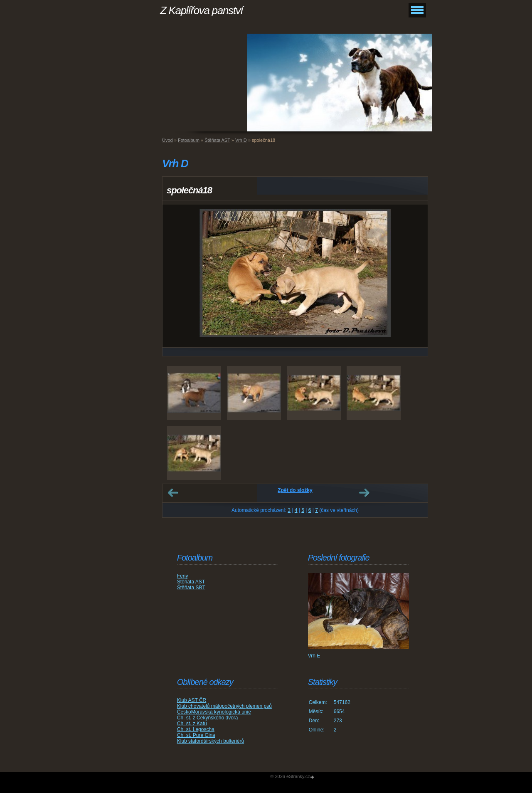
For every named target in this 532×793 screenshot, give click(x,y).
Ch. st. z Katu (192, 724)
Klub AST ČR (192, 700)
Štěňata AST (217, 140)
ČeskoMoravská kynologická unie (214, 712)
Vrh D (241, 140)
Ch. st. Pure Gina (196, 735)
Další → (364, 493)
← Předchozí (173, 493)
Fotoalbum (189, 140)
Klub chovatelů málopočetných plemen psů (224, 706)
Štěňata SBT (191, 588)
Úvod (167, 140)
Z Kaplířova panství (201, 10)
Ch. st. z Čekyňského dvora (208, 718)
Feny (183, 576)
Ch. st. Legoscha (196, 729)
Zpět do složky (295, 490)
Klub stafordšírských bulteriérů (211, 741)
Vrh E (314, 656)
